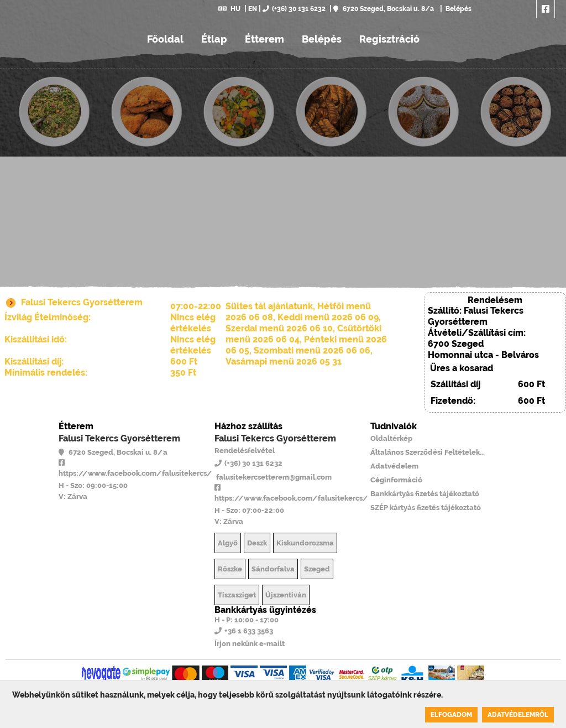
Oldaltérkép (391, 438)
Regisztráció (389, 39)
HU (229, 9)
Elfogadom (451, 715)
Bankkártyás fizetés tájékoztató (425, 494)
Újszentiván (286, 595)
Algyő (228, 543)
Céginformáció (396, 480)
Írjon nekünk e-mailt (250, 644)
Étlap (214, 39)
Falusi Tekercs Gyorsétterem (119, 438)
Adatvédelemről (518, 715)
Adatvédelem (394, 466)
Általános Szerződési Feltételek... (428, 452)
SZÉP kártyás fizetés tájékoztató (426, 508)
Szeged (317, 569)
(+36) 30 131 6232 (294, 9)
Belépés (458, 9)
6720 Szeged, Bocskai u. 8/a (384, 9)
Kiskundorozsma (305, 543)
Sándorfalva (273, 569)
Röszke (230, 569)
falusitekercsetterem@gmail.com (273, 477)
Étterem (264, 39)
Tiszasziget (237, 595)
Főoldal (165, 39)
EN (253, 9)
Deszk (257, 543)
